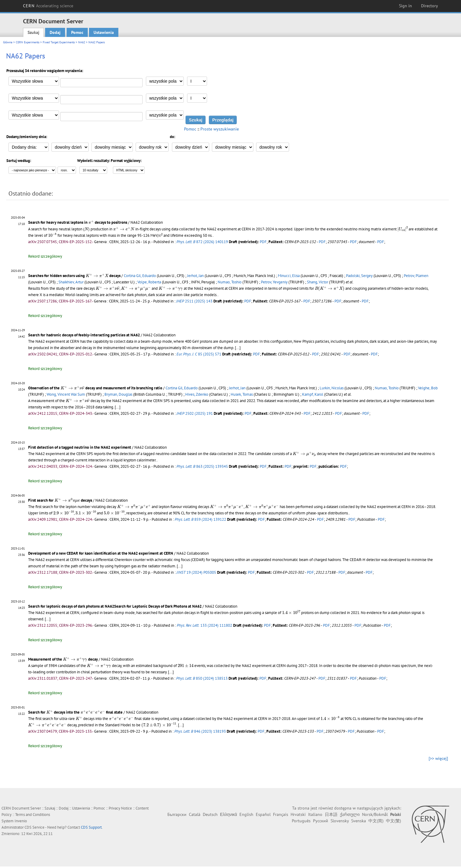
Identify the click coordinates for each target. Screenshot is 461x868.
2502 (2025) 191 (195, 413)
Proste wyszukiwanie (220, 129)
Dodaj (55, 32)
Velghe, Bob (428, 388)
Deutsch (210, 814)
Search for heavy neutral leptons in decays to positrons (78, 222)
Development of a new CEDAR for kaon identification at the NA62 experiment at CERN (101, 553)
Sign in (405, 6)
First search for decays (60, 500)
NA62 (82, 42)
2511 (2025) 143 (194, 301)
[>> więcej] (438, 758)
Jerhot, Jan (195, 276)
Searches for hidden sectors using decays (74, 276)
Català (195, 814)
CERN (48, 6)
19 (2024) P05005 (196, 572)
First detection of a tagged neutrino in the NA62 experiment (80, 447)
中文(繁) (393, 821)
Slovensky (340, 821)
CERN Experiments (28, 42)
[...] (238, 348)
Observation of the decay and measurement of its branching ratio (95, 388)
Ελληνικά (229, 814)
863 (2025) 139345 (202, 466)
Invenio (21, 821)
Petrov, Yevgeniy (274, 282)
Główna (8, 42)
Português (301, 821)
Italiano (315, 814)
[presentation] (91, 222)
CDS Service (35, 827)
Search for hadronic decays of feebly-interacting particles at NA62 (84, 335)
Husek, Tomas (242, 394)
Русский (321, 821)
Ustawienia (104, 32)
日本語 (331, 814)
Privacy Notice (120, 808)
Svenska (359, 821)
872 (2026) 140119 (202, 242)
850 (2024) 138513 (202, 678)
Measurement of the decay (63, 659)
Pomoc (77, 32)
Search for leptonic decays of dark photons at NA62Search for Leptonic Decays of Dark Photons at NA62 (115, 606)
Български (177, 814)
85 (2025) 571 (199, 354)
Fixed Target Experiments (59, 42)
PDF (263, 242)
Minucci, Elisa (289, 276)
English (246, 814)
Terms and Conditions (33, 815)
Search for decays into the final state (75, 712)
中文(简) (376, 821)
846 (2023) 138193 (200, 731)
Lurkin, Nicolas (332, 388)
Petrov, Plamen (416, 276)
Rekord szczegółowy (45, 256)
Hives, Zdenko (197, 394)
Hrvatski (298, 814)
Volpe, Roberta (149, 282)
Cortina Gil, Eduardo (140, 276)
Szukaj (33, 32)
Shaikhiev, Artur (71, 282)
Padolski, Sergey (359, 276)
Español (263, 814)
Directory (430, 6)
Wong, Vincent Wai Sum (66, 394)
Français (281, 814)
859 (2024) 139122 (200, 519)
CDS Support (91, 827)
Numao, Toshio (230, 282)
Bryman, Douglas (118, 394)
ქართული (350, 814)
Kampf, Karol (313, 394)
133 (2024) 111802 (204, 625)
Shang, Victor (318, 282)
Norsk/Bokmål (375, 814)
